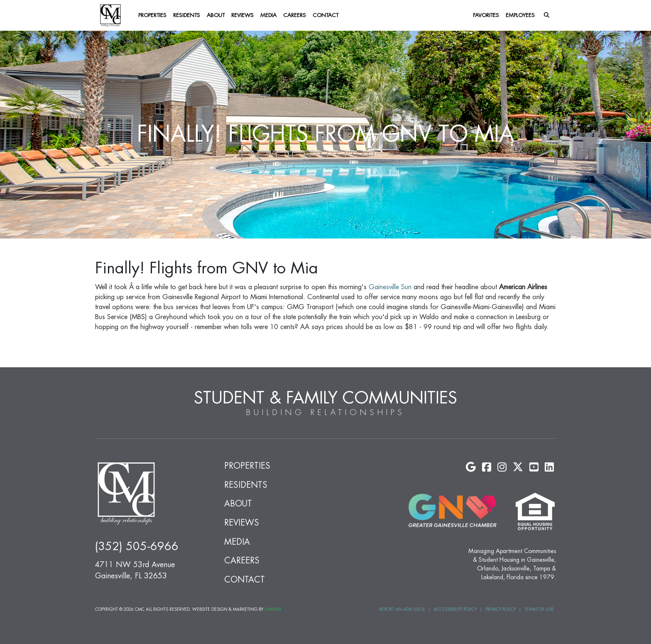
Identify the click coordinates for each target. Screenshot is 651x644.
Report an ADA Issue (402, 610)
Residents (187, 15)
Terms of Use (539, 610)
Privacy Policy (500, 610)
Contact (325, 15)
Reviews (242, 15)
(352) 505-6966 (137, 547)
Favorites (486, 15)
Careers (295, 15)
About (216, 15)
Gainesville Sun (390, 287)
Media (268, 15)
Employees (520, 15)
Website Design (210, 610)
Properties (152, 15)
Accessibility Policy (455, 610)
